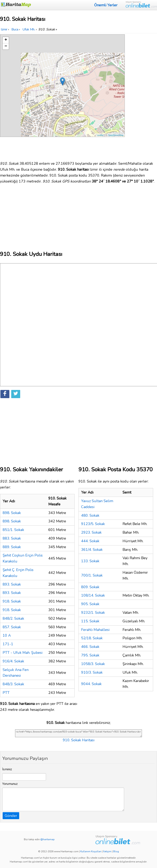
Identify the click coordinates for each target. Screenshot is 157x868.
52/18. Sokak (92, 638)
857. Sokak (12, 627)
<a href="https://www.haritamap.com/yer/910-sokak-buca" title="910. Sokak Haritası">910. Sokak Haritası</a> (78, 733)
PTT (6, 693)
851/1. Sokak (13, 530)
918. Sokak (12, 601)
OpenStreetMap (116, 135)
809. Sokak (90, 587)
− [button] (6, 46)
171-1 (8, 644)
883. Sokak (12, 538)
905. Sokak (90, 604)
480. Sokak (90, 515)
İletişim (107, 851)
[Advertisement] (141, 96)
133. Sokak (90, 561)
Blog (116, 851)
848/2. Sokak (13, 618)
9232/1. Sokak (93, 613)
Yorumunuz (10, 784)
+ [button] (6, 40)
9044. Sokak (91, 684)
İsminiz (7, 769)
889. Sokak (12, 547)
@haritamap (48, 839)
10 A (7, 635)
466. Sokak (90, 647)
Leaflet (100, 135)
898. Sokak (12, 513)
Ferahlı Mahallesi (95, 630)
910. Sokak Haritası (79, 740)
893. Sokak (12, 584)
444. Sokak (90, 541)
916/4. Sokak (13, 661)
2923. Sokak (91, 532)
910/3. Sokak (92, 672)
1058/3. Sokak (93, 664)
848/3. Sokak (13, 684)
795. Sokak (90, 655)
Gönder (11, 816)
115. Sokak (90, 621)
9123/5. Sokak (93, 524)
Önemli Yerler (106, 5)
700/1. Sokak (92, 575)
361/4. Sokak (92, 550)
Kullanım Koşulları (91, 851)
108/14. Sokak (93, 595)
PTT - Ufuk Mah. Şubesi (23, 653)
